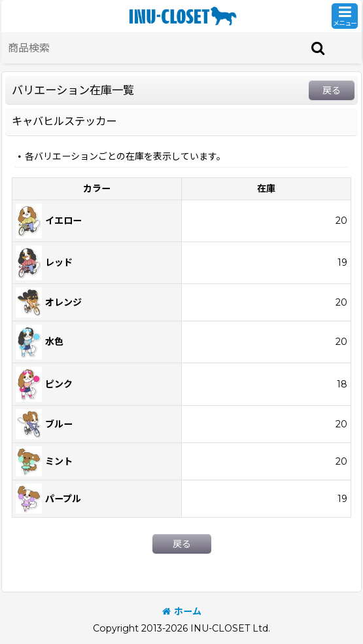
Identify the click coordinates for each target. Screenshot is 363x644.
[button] (345, 16)
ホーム (182, 611)
